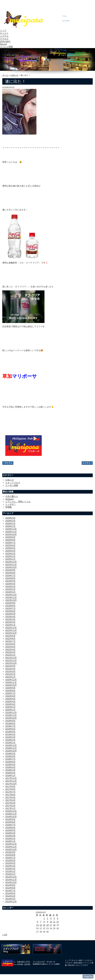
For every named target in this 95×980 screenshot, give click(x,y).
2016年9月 (10, 819)
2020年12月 (11, 680)
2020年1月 (10, 710)
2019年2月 (10, 740)
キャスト (4, 33)
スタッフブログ (13, 483)
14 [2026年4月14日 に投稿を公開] (41, 925)
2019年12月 (11, 712)
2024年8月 (10, 573)
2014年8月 (10, 888)
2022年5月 (10, 647)
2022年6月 (10, 644)
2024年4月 (10, 584)
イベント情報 (6, 47)
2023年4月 (10, 617)
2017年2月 (10, 806)
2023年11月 (11, 597)
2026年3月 (10, 521)
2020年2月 (10, 707)
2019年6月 (10, 729)
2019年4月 (10, 734)
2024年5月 (10, 581)
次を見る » (87, 463)
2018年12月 (11, 745)
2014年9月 (10, 885)
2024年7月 (10, 575)
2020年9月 (10, 688)
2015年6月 (10, 860)
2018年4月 (10, 767)
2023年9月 (10, 603)
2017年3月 (10, 803)
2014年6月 (10, 893)
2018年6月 (10, 762)
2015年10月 (11, 849)
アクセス (4, 39)
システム (4, 36)
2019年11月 (11, 715)
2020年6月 (10, 696)
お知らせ (14, 75)
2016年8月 (10, 822)
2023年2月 (10, 622)
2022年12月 (11, 628)
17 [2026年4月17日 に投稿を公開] (51, 925)
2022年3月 (10, 652)
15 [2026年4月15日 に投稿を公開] (44, 925)
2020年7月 (10, 693)
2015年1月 (10, 874)
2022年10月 (11, 633)
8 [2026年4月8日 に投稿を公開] (44, 922)
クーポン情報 (12, 485)
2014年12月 (11, 877)
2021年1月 (10, 677)
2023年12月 (11, 595)
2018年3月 (10, 770)
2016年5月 (10, 830)
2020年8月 (10, 691)
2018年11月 (11, 748)
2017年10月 (11, 784)
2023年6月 (10, 611)
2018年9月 (10, 754)
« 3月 (5, 935)
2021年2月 (10, 674)
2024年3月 (10, 586)
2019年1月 (10, 743)
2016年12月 (11, 811)
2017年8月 (10, 789)
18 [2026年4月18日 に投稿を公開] (54, 925)
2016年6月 (10, 827)
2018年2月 (10, 773)
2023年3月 (10, 619)
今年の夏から (12, 496)
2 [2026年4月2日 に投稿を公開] (47, 918)
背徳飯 (8, 507)
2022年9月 (10, 636)
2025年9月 (10, 537)
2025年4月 (10, 551)
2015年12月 (11, 844)
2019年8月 (10, 723)
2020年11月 (11, 682)
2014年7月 (10, 891)
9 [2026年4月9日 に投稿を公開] (47, 922)
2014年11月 (11, 880)
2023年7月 (10, 608)
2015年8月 (10, 855)
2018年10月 (11, 751)
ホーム (6, 75)
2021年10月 (11, 663)
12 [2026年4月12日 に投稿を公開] (58, 922)
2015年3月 (10, 869)
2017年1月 (10, 808)
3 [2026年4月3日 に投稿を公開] (51, 918)
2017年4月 (10, 800)
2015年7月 (10, 858)
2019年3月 (10, 737)
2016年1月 (10, 841)
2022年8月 (10, 638)
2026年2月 (10, 523)
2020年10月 (11, 685)
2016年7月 (10, 825)
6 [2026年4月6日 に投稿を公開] (37, 922)
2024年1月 (10, 592)
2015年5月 (10, 863)
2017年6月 (10, 795)
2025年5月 (10, 548)
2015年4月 (10, 866)
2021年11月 (11, 660)
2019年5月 (10, 732)
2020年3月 (10, 704)
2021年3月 (10, 671)
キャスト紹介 (77, 960)
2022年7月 (10, 641)
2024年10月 (11, 567)
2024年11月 (11, 565)
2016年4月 (10, 833)
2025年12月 (11, 529)
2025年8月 (10, 540)
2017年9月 (10, 786)
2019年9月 (10, 721)
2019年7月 (10, 726)
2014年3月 (10, 899)
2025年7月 (10, 543)
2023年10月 (11, 600)
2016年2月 (10, 838)
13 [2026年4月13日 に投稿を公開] (37, 925)
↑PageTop (88, 976)
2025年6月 (10, 545)
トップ (3, 30)
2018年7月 (10, 759)
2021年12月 (11, 658)
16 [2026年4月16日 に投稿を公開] (47, 925)
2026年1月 (10, 526)
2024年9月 (10, 570)
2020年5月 (10, 699)
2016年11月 (11, 814)
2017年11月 (11, 781)
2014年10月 (11, 882)
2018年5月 (10, 764)
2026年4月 (10, 518)
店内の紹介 (5, 41)
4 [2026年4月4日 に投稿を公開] (54, 918)
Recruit (3, 44)
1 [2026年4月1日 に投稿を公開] (44, 918)
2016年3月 (10, 836)
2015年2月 (10, 871)
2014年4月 (10, 896)
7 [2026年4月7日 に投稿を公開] (41, 922)
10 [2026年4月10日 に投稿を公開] (51, 922)
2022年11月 (11, 630)
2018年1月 (10, 775)
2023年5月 (10, 614)
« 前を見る (8, 463)
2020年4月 (10, 701)
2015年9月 (10, 852)
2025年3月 (10, 554)
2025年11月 (11, 532)
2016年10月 (11, 817)
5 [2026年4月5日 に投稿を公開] (58, 918)
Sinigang (9, 499)
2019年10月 (11, 718)
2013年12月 (11, 901)
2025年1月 (10, 559)
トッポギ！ (11, 504)
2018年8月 (10, 756)
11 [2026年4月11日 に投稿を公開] (54, 922)
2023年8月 (10, 606)
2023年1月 (10, 625)
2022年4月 (10, 649)
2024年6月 (10, 578)
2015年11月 (11, 847)
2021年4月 (10, 669)
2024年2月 (10, 589)
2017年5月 (10, 797)
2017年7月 (10, 792)
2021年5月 (10, 666)
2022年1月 (10, 655)
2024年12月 (11, 562)
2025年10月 (11, 534)
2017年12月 (11, 778)
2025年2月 (10, 556)
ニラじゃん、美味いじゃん (18, 501)
